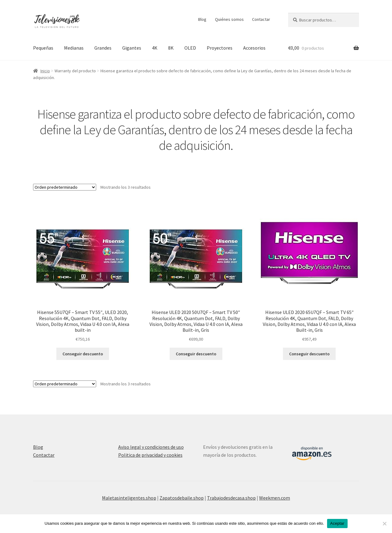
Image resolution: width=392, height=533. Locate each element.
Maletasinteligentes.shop (129, 498)
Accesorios (254, 48)
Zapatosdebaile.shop (182, 498)
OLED (190, 48)
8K (171, 48)
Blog (202, 19)
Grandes (103, 48)
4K (155, 48)
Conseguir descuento (83, 354)
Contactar (261, 19)
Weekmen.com (275, 498)
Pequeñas (43, 48)
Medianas (74, 48)
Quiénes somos (229, 19)
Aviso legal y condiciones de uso (151, 447)
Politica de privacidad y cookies (150, 455)
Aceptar (337, 523)
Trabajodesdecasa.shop (231, 498)
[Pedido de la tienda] (65, 187)
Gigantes (132, 48)
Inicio (45, 71)
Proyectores (220, 48)
